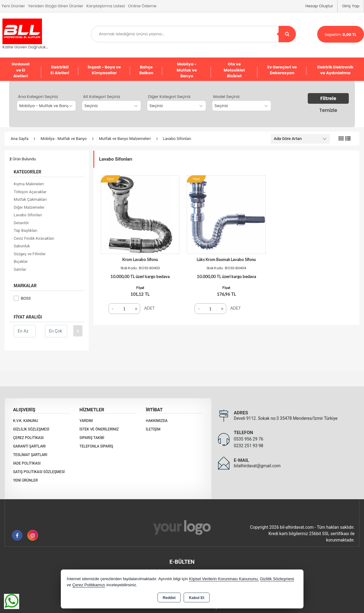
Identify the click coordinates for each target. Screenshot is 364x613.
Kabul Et (197, 598)
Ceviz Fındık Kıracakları (34, 238)
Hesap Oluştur (319, 6)
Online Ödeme (142, 6)
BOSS (22, 298)
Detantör (21, 223)
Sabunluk (22, 246)
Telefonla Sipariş (96, 446)
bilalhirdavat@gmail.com (257, 466)
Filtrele (328, 98)
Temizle (328, 110)
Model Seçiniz (226, 97)
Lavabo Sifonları (28, 215)
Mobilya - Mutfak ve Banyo (187, 70)
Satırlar (20, 269)
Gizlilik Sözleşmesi (31, 429)
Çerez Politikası (28, 438)
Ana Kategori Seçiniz (38, 97)
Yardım (86, 421)
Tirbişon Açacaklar (30, 192)
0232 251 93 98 (249, 446)
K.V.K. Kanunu (26, 421)
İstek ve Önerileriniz (99, 429)
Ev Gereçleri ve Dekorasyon (282, 70)
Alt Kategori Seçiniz (102, 97)
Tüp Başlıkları (26, 230)
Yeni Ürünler (25, 480)
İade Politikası (27, 463)
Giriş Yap (351, 6)
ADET (149, 308)
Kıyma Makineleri (29, 184)
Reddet (169, 598)
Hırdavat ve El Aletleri (21, 70)
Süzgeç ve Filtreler (30, 254)
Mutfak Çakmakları (30, 199)
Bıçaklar (21, 261)
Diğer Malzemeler (29, 207)
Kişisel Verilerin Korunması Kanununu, (224, 579)
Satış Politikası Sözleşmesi (39, 472)
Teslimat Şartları (30, 455)
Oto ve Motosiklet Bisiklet (234, 70)
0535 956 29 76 (249, 439)
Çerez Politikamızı (89, 585)
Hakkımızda (157, 421)
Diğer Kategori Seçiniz (169, 97)
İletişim (153, 429)
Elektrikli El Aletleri (60, 70)
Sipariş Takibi (92, 438)
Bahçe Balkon (146, 70)
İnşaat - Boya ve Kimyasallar (104, 70)
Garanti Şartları (29, 446)
